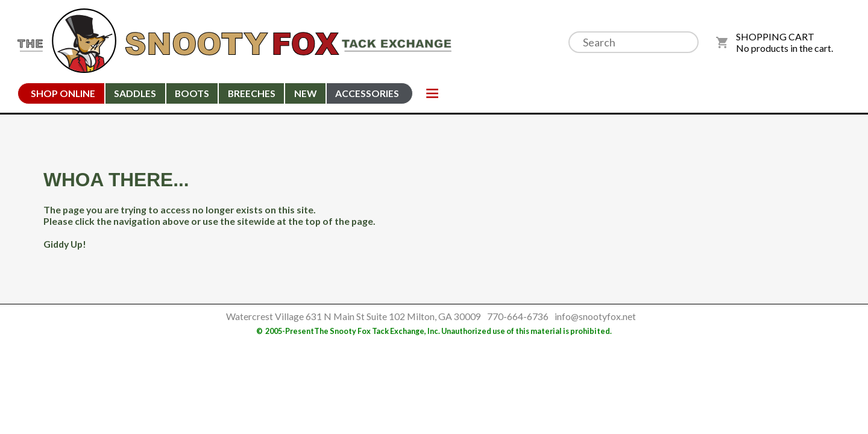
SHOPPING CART (775, 36)
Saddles (135, 93)
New (306, 93)
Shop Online (63, 93)
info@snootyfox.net (595, 316)
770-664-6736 (518, 316)
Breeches (252, 93)
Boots (192, 93)
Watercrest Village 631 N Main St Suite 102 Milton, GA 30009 (354, 316)
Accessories (367, 93)
